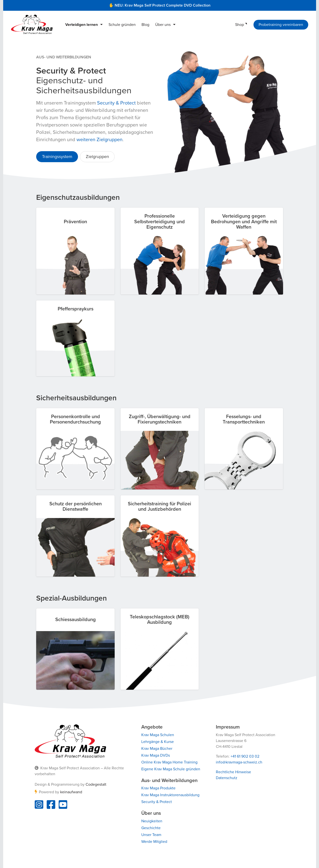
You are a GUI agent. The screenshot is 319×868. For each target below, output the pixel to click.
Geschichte (151, 828)
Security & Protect (116, 103)
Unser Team (151, 835)
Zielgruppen (97, 157)
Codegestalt (96, 784)
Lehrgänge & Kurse (157, 742)
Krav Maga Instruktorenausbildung (170, 795)
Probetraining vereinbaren (281, 25)
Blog (145, 25)
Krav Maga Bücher (157, 749)
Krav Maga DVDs (155, 755)
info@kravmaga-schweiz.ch (239, 762)
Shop (240, 25)
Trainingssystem (57, 157)
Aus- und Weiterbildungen (64, 57)
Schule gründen (122, 25)
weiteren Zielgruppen (99, 140)
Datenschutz (227, 778)
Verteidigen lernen (82, 25)
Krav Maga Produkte (158, 788)
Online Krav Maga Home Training (169, 762)
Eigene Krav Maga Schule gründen (170, 769)
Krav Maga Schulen (157, 735)
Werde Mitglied (154, 842)
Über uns (163, 25)
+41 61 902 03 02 (245, 756)
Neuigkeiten (152, 821)
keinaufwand (71, 792)
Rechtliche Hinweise (233, 772)
